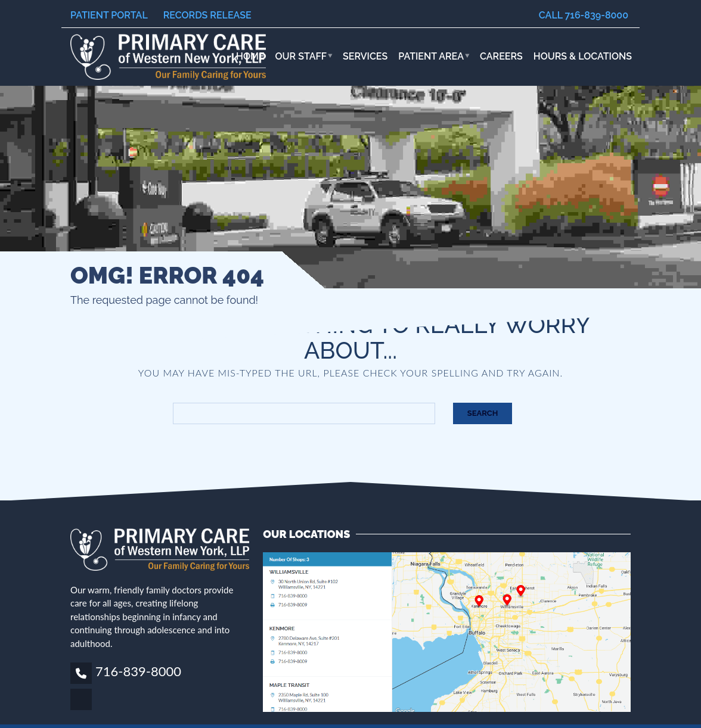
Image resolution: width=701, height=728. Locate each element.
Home (250, 56)
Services (365, 56)
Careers (501, 56)
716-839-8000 (138, 671)
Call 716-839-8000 (584, 15)
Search (483, 413)
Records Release (207, 15)
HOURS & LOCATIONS (583, 56)
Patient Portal (109, 15)
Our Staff (301, 56)
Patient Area (431, 56)
